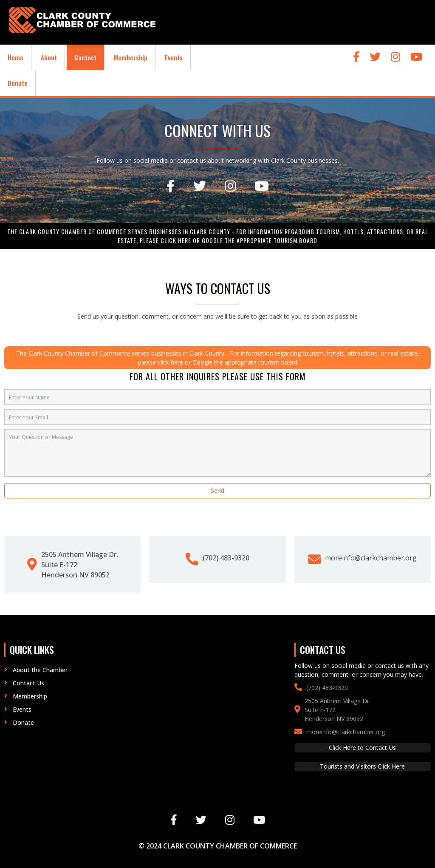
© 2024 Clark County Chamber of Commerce (218, 846)
